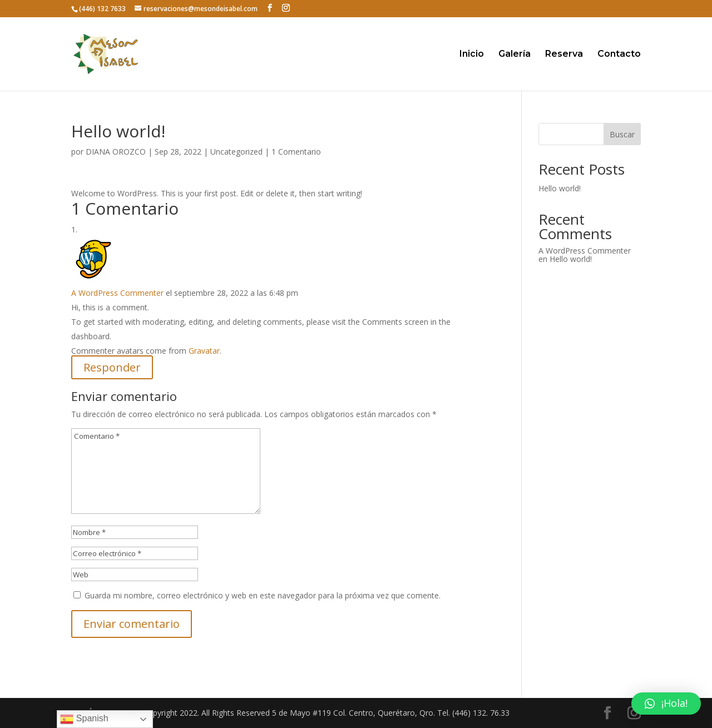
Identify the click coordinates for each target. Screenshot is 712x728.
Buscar (622, 134)
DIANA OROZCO (116, 152)
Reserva (564, 55)
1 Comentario (296, 152)
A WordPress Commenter (117, 293)
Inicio (472, 55)
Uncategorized (236, 152)
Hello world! (560, 188)
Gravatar (204, 351)
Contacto (619, 55)
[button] (666, 704)
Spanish (84, 719)
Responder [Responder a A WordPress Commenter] (112, 367)
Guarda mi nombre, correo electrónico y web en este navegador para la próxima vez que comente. (263, 595)
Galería (515, 55)
